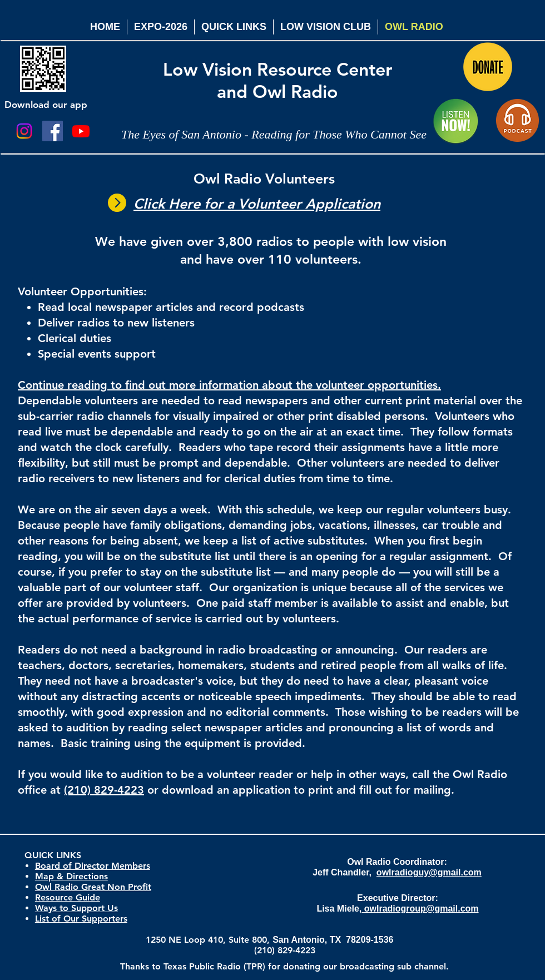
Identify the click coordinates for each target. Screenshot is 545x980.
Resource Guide (68, 897)
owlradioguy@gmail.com (429, 872)
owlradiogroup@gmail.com (420, 909)
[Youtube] (81, 131)
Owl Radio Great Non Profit (93, 887)
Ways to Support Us (76, 908)
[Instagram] (24, 131)
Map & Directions (71, 876)
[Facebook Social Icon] (53, 131)
